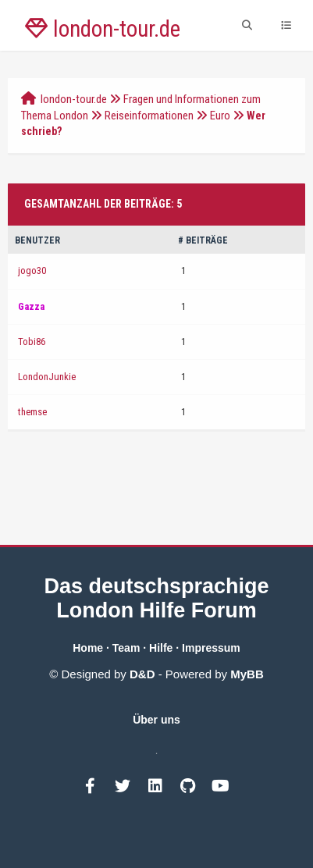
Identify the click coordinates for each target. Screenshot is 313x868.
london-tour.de (74, 99)
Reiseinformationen (149, 116)
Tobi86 (32, 342)
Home (88, 648)
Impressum (211, 648)
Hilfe (161, 648)
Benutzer (37, 240)
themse (32, 412)
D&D (142, 674)
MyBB (247, 674)
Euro (220, 116)
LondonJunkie (47, 377)
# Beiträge (203, 240)
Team (126, 648)
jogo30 (32, 270)
